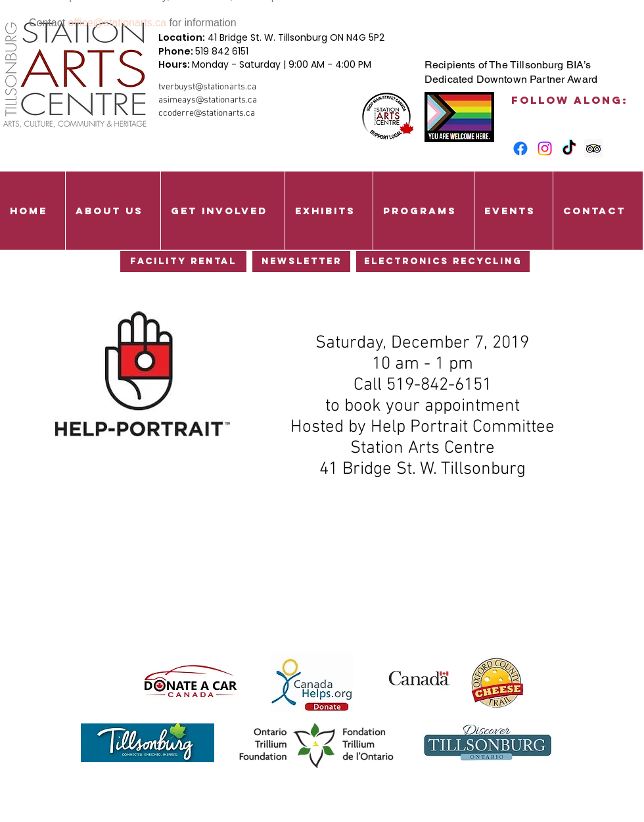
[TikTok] (569, 148)
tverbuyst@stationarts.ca (207, 87)
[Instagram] (545, 148)
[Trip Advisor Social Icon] (593, 148)
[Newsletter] (301, 262)
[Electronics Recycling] (443, 262)
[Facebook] (520, 148)
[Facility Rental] (183, 262)
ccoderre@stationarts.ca (207, 113)
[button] (113, 211)
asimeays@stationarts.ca (208, 100)
